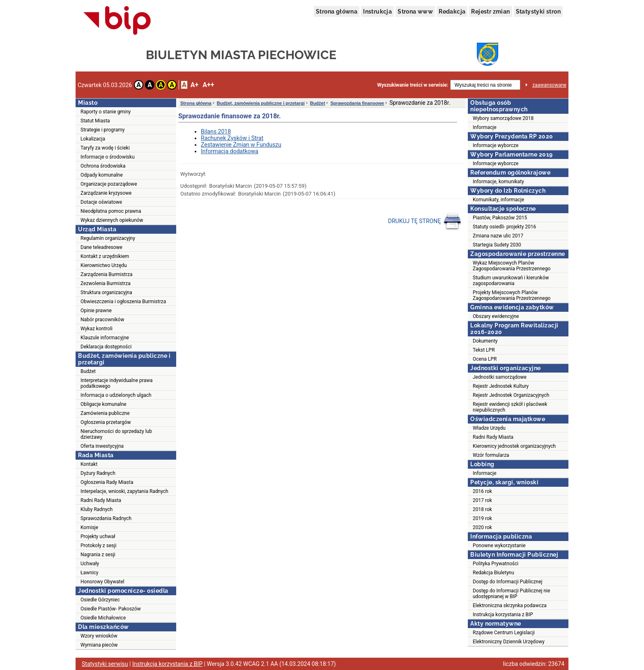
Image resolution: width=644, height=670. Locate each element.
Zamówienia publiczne (105, 413)
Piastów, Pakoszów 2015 (500, 218)
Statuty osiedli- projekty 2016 (504, 227)
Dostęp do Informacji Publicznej (507, 582)
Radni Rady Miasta (101, 500)
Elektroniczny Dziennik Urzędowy (509, 642)
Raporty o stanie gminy (106, 112)
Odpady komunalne (102, 175)
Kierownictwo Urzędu (104, 265)
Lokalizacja (93, 139)
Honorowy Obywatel (102, 582)
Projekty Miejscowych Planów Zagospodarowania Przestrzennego (512, 295)
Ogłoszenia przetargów (106, 422)
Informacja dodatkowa (230, 151)
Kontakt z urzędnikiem (105, 256)
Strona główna (337, 12)
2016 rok (482, 491)
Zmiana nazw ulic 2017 (498, 236)
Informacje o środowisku (108, 157)
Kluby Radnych (97, 509)
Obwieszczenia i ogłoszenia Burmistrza (123, 302)
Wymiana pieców (99, 645)
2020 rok (482, 527)
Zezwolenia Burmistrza (106, 283)
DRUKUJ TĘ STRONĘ (425, 221)
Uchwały (90, 564)
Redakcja (452, 12)
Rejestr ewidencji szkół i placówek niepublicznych (510, 407)
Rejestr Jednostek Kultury (501, 386)
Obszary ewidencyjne (496, 316)
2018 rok (482, 509)
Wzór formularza (491, 455)
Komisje (89, 527)
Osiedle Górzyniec (100, 600)
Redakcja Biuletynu (493, 573)
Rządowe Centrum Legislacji (504, 633)
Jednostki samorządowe (500, 377)
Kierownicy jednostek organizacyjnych (514, 446)
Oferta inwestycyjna (102, 446)
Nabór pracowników (102, 320)
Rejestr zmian (490, 12)
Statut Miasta (95, 121)
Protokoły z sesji (98, 546)
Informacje (485, 127)
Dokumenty (485, 341)
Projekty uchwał (98, 536)
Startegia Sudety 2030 (497, 245)
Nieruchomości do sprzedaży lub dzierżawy (116, 434)
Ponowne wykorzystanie (499, 546)
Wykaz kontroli (97, 329)
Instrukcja (377, 12)
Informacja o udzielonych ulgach (116, 395)
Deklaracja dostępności (106, 347)
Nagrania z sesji (98, 555)
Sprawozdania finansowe (357, 103)
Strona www (415, 12)
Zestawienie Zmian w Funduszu (241, 145)
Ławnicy (90, 573)
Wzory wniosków (99, 636)
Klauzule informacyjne (105, 338)
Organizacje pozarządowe (109, 184)
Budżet (88, 371)
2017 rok (482, 500)
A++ (208, 85)
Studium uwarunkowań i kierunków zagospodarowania (511, 281)
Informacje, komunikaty (498, 182)
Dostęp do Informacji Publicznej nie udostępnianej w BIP (511, 594)
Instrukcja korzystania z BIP (503, 615)
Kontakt (89, 464)
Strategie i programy (102, 130)
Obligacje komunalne (103, 404)
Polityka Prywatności (496, 564)
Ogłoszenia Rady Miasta (107, 482)
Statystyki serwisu (105, 664)
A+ (194, 85)
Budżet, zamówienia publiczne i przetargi (261, 103)
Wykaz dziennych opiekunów (112, 220)
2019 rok (482, 518)
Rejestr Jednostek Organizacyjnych (511, 395)
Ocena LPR (485, 359)
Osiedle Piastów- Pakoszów (111, 609)
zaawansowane (549, 85)
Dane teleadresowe (101, 247)
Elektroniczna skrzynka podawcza (510, 606)
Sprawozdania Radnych (106, 518)
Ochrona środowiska (103, 166)
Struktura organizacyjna (106, 292)
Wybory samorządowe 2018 (503, 118)
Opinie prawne (96, 311)
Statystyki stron (538, 12)
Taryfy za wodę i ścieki (105, 148)
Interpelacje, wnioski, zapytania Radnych (124, 491)
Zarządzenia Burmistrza (107, 274)
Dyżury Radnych (98, 473)
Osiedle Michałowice (103, 618)
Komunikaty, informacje (498, 200)
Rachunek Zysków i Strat (232, 138)
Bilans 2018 (216, 131)
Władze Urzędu (489, 428)
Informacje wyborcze (496, 145)
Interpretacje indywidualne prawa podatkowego (117, 383)
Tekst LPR (484, 350)
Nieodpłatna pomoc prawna (111, 211)
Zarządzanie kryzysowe (106, 193)
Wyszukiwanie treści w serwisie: (413, 85)
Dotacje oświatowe (101, 202)
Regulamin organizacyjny (108, 238)
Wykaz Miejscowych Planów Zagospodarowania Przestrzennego (512, 266)
